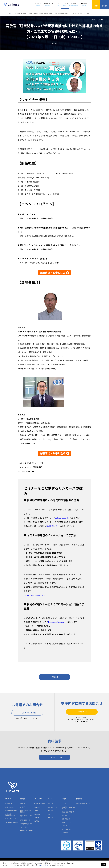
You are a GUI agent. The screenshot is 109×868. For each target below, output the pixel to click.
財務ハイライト (67, 827)
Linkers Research (62, 518)
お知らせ (50, 808)
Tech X (36, 815)
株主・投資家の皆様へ (69, 817)
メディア (50, 822)
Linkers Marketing (11, 815)
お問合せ (96, 4)
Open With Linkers (39, 808)
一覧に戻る (54, 678)
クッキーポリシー (25, 832)
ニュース (65, 4)
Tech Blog (37, 812)
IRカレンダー (66, 830)
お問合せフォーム (82, 713)
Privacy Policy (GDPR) (26, 828)
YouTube (36, 826)
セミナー (50, 819)
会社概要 (22, 812)
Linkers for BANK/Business (10, 819)
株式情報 (65, 820)
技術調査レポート (53, 526)
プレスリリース (52, 812)
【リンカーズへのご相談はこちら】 (38, 595)
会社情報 (47, 4)
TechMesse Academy (56, 622)
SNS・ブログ (56, 4)
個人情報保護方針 (25, 825)
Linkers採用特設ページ (83, 808)
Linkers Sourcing (10, 812)
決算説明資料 (66, 824)
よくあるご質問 (67, 834)
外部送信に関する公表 (26, 835)
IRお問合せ (65, 837)
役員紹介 (22, 808)
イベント (50, 815)
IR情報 (73, 4)
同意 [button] (104, 864)
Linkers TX (9, 808)
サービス (38, 4)
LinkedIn (36, 822)
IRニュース (65, 808)
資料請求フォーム (55, 761)
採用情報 (84, 4)
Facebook (37, 819)
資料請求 (105, 4)
